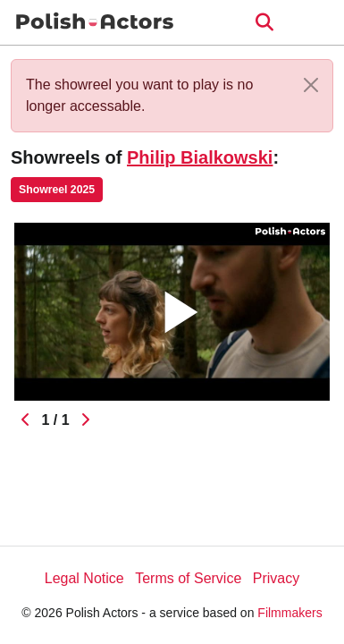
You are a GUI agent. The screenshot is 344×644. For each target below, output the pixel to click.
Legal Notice (84, 578)
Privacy (276, 578)
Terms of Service (188, 578)
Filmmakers (289, 613)
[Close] (311, 85)
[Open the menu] (264, 22)
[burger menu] (317, 23)
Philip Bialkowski (200, 157)
